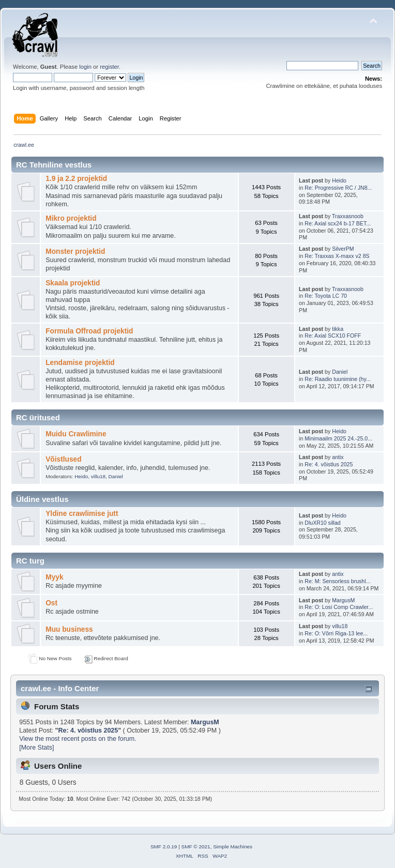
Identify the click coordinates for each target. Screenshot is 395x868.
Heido (339, 180)
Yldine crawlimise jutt (82, 514)
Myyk (54, 577)
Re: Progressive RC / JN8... (338, 188)
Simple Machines (233, 847)
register (109, 67)
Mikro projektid (71, 218)
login (85, 67)
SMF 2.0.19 (164, 847)
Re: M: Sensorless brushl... (337, 581)
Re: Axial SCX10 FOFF (333, 336)
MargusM (343, 600)
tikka (338, 329)
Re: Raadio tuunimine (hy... (338, 379)
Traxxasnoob (348, 216)
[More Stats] (36, 748)
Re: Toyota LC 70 (326, 296)
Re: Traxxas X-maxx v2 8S (337, 256)
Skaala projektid (73, 283)
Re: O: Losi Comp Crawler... (339, 607)
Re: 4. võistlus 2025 (329, 464)
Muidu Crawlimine (76, 434)
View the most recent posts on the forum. (78, 739)
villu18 (98, 476)
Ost (51, 603)
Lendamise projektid (80, 363)
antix (338, 457)
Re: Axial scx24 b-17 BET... (338, 223)
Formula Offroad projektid (89, 331)
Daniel (340, 372)
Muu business (69, 629)
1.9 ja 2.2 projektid (76, 179)
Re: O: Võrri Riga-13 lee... (336, 633)
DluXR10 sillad (322, 523)
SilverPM (343, 249)
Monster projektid (75, 252)
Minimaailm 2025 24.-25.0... (338, 438)
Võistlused (63, 459)
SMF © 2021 (196, 847)
